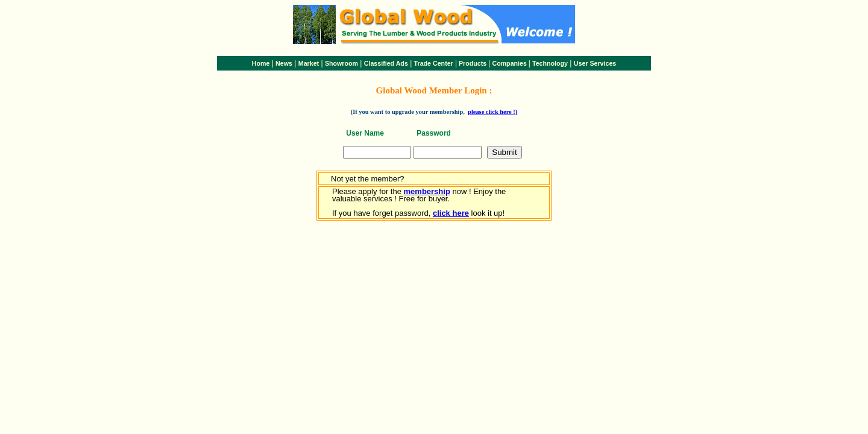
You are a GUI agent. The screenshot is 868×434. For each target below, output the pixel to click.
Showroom (341, 63)
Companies (509, 63)
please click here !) (492, 112)
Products (473, 63)
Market (309, 63)
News (284, 63)
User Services (595, 63)
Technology (550, 63)
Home (261, 63)
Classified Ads (386, 63)
